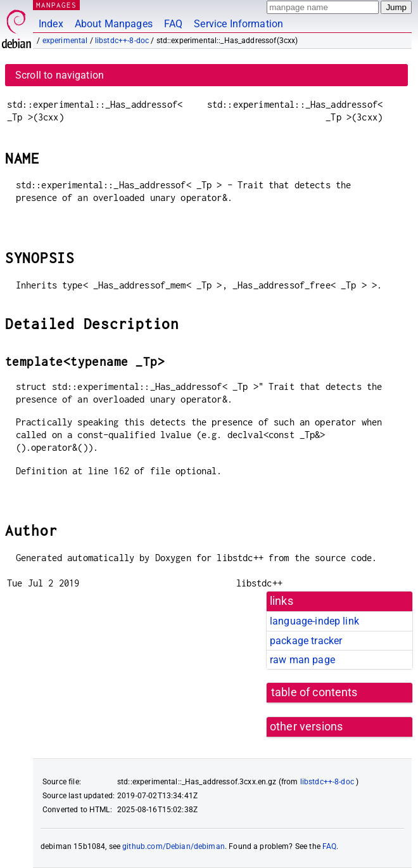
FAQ (173, 24)
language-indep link (314, 621)
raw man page (302, 660)
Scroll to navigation (60, 75)
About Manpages (114, 24)
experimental (65, 41)
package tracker (306, 641)
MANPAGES (56, 5)
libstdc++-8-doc (122, 41)
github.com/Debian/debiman (174, 846)
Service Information (238, 24)
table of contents (314, 692)
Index (51, 24)
